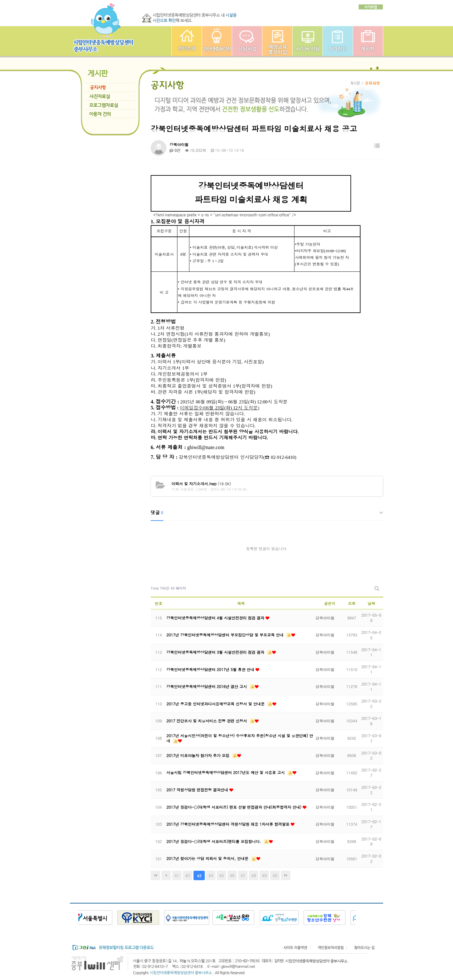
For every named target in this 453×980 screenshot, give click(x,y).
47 (243, 875)
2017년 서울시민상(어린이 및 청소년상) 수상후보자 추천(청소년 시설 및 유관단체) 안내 (240, 738)
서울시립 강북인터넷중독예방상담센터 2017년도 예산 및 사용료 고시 (226, 772)
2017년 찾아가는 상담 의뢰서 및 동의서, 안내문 (208, 858)
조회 (352, 603)
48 (254, 875)
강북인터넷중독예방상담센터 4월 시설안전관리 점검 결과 (216, 618)
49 (264, 875)
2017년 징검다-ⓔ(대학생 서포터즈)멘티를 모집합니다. (214, 841)
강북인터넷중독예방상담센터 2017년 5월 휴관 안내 (211, 669)
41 (177, 875)
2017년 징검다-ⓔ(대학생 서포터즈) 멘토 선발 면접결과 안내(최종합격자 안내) (235, 807)
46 (232, 875)
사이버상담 (308, 41)
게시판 (368, 41)
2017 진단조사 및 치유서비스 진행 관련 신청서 (207, 721)
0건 (175, 150)
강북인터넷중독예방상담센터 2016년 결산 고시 (207, 686)
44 (211, 875)
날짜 (372, 603)
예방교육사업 (277, 41)
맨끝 (286, 875)
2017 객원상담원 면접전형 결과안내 (198, 790)
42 (187, 875)
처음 (155, 875)
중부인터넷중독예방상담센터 (187, 41)
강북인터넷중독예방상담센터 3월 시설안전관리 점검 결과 (216, 652)
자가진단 (338, 41)
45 (222, 875)
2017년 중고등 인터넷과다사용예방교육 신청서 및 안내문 (216, 704)
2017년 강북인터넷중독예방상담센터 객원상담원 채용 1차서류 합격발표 (229, 824)
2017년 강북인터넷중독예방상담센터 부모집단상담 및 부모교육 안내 (226, 635)
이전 (166, 875)
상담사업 (247, 41)
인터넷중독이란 (217, 41)
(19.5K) (201, 484)
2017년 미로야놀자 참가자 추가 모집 (199, 755)
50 (275, 875)
